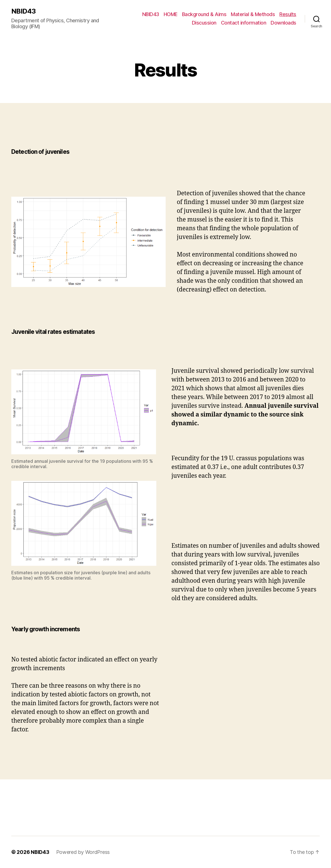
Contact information (244, 23)
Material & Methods (253, 14)
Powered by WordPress (83, 852)
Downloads (283, 23)
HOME (171, 14)
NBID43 (23, 11)
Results (288, 14)
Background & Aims (204, 14)
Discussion (204, 23)
